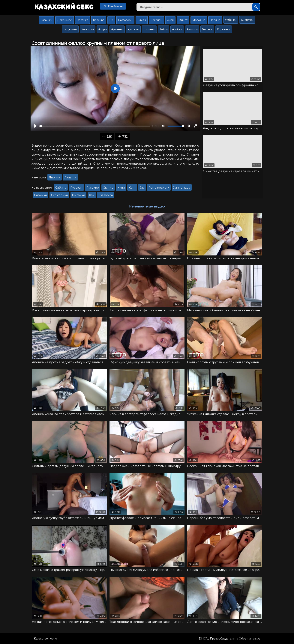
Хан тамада (182, 188)
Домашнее (65, 20)
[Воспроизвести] (35, 126)
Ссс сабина (59, 195)
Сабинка (40, 195)
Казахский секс (64, 7)
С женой (156, 20)
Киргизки (247, 20)
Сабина (61, 188)
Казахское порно (45, 639)
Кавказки (88, 29)
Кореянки (224, 29)
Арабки (177, 29)
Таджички (70, 29)
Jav (142, 188)
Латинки (149, 29)
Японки (207, 29)
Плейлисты (113, 6)
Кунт (132, 188)
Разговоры (125, 20)
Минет (183, 20)
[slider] (95, 126)
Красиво (99, 20)
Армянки (117, 29)
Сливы (142, 20)
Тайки (164, 29)
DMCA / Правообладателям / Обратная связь (229, 639)
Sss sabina (106, 195)
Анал (170, 20)
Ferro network (159, 188)
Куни (121, 188)
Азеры (102, 29)
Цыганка (78, 195)
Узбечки (231, 20)
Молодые (199, 20)
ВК (111, 20)
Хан (92, 195)
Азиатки (192, 29)
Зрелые (215, 20)
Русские (133, 29)
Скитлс (108, 188)
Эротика (82, 20)
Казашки (46, 20)
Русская (76, 188)
